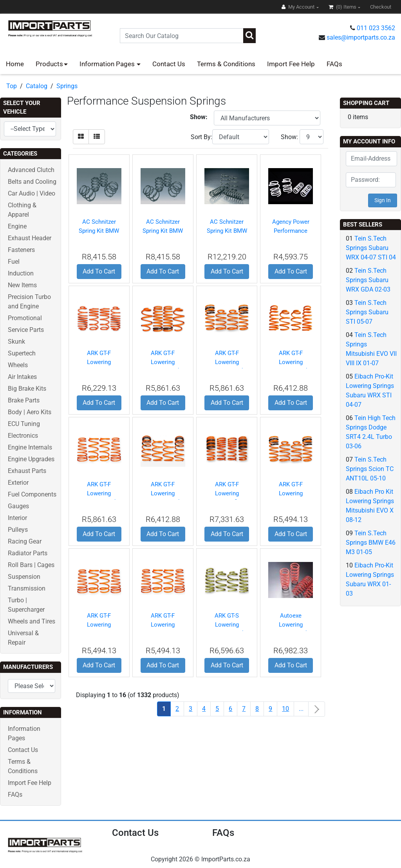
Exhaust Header (30, 238)
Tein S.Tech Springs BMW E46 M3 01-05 (371, 543)
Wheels (18, 365)
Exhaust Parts (27, 471)
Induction (21, 273)
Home (15, 64)
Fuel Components (32, 494)
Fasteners (21, 250)
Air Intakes (22, 377)
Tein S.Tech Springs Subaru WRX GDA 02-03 (368, 280)
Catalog (37, 86)
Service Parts (26, 330)
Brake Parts (24, 400)
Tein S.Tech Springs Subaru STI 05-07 (367, 312)
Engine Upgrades (31, 459)
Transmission (27, 588)
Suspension (24, 577)
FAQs (334, 64)
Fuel (14, 262)
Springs (67, 86)
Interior (17, 518)
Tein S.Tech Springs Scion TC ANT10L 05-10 (370, 469)
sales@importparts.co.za (361, 37)
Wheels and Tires (32, 621)
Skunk (16, 342)
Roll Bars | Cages (31, 565)
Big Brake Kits (27, 389)
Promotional (25, 318)
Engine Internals (30, 447)
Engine (17, 226)
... (301, 709)
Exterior (18, 483)
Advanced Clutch (31, 170)
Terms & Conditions (226, 64)
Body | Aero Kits (30, 412)
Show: (289, 137)
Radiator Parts (28, 553)
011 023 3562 (376, 28)
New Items (22, 285)
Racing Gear (25, 541)
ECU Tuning (24, 424)
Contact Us (169, 64)
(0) (343, 7)
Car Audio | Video (32, 193)
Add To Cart (99, 271)
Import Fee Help (291, 64)
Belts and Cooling (32, 182)
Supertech (22, 353)
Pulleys (18, 530)
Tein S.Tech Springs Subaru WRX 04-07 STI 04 (371, 248)
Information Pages (108, 64)
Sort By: (201, 137)
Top (12, 86)
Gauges (18, 506)
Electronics (23, 436)
